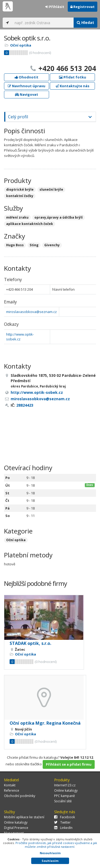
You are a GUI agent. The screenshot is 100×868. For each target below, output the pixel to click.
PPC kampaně (65, 796)
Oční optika (21, 45)
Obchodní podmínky (20, 796)
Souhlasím (50, 861)
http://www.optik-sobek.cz (20, 337)
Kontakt (10, 785)
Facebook (65, 817)
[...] (43, 23)
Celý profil (18, 117)
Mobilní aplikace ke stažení (24, 817)
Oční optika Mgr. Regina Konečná (45, 723)
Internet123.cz (65, 785)
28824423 (25, 405)
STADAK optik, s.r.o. (30, 643)
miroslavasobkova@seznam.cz (31, 312)
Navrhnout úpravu (27, 86)
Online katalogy (66, 790)
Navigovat (27, 94)
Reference (12, 790)
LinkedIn (63, 828)
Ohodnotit (27, 77)
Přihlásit (55, 7)
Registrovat (83, 7)
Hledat (85, 22)
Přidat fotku (73, 77)
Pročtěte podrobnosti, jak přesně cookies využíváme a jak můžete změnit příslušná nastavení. (56, 845)
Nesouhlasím (50, 853)
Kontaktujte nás (72, 86)
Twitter (62, 822)
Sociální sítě (63, 801)
